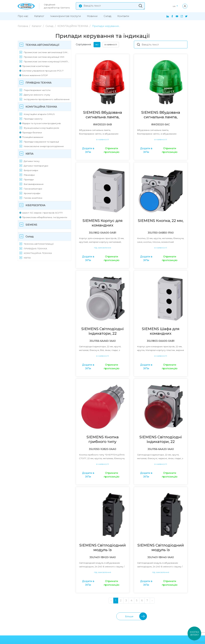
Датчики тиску (32, 161)
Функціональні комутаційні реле (41, 128)
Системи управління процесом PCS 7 (43, 71)
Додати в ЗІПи (88, 150)
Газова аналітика (33, 198)
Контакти (123, 16)
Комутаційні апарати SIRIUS (39, 114)
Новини (92, 16)
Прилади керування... (106, 26)
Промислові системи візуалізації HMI (44, 57)
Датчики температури (36, 166)
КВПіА (30, 154)
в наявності (111, 45)
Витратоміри (31, 170)
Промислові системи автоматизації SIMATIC (47, 52)
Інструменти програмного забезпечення (47, 99)
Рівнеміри (29, 175)
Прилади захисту (33, 119)
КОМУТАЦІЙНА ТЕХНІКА (73, 26)
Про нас (23, 16)
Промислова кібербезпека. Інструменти (45, 217)
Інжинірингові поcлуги (66, 16)
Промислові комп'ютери (36, 66)
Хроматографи (32, 193)
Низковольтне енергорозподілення (44, 146)
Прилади (29, 180)
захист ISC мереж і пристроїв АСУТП (42, 213)
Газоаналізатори (33, 189)
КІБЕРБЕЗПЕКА (35, 205)
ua (174, 6)
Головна (23, 26)
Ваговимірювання (34, 184)
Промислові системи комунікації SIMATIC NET (47, 62)
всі (97, 45)
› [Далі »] (152, 600)
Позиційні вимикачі (33, 137)
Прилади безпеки (32, 133)
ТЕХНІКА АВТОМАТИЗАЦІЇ (42, 45)
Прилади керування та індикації (41, 142)
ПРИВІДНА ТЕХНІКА (39, 83)
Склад (108, 16)
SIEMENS (31, 225)
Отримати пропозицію (112, 150)
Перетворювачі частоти (37, 90)
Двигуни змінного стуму (37, 95)
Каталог (39, 16)
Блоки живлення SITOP (35, 75)
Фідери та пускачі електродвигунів (41, 123)
